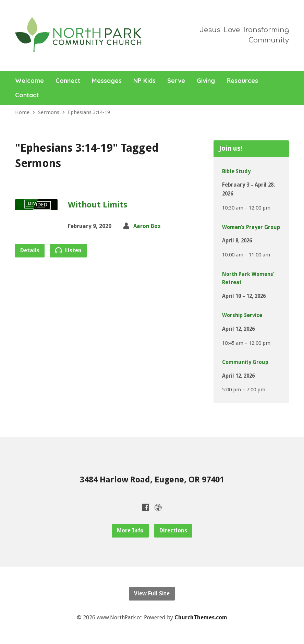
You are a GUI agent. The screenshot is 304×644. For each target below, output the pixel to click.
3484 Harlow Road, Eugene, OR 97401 (152, 480)
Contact (27, 95)
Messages (107, 81)
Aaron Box (147, 226)
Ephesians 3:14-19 (89, 112)
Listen (68, 250)
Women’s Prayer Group (251, 227)
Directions (173, 531)
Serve (176, 81)
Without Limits (98, 205)
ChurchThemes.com (201, 617)
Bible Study (236, 172)
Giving (206, 81)
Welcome (29, 81)
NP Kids (144, 81)
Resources (242, 81)
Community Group (245, 362)
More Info (130, 531)
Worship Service (242, 315)
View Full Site (152, 594)
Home (22, 112)
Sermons (49, 112)
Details (30, 250)
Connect (68, 81)
